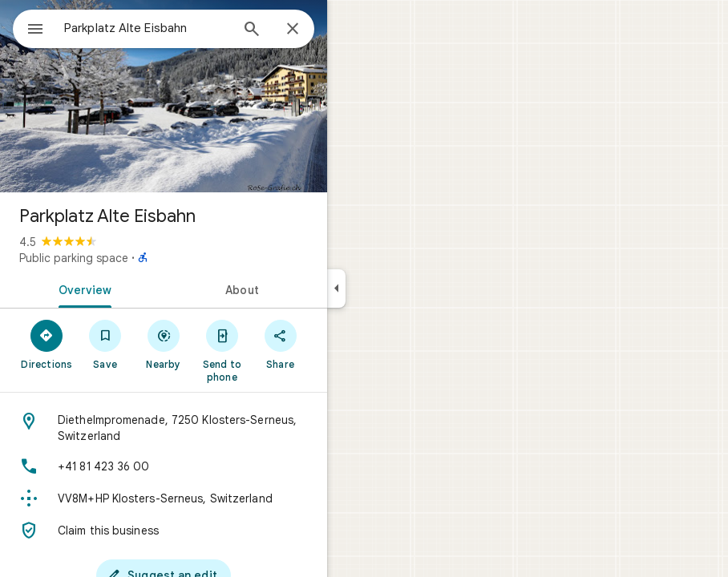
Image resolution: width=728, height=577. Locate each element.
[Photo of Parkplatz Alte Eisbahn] (164, 96)
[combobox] (147, 28)
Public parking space (74, 258)
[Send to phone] (222, 350)
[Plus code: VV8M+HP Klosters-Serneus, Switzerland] (164, 498)
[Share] (280, 344)
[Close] (293, 30)
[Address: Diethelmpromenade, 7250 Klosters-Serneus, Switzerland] (164, 428)
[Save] (105, 344)
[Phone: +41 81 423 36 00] (164, 466)
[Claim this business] (164, 531)
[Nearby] (164, 344)
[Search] (252, 30)
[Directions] (47, 344)
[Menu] (35, 30)
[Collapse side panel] (336, 288)
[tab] (82, 288)
